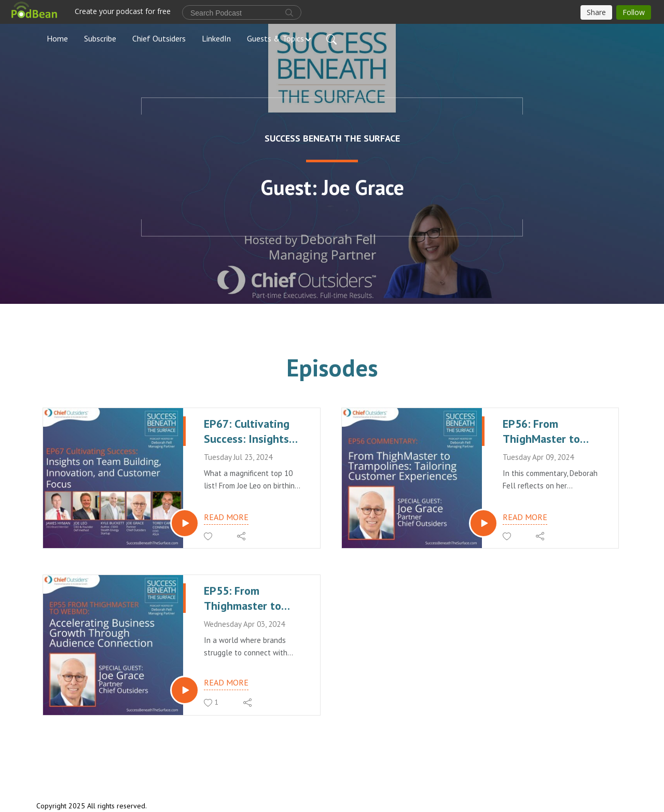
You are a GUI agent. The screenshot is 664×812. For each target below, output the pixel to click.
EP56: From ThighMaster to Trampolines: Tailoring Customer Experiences (550, 431)
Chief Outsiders (159, 38)
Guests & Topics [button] (275, 38)
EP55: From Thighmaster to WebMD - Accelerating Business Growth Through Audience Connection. (249, 598)
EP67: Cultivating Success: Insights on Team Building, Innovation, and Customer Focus (247, 431)
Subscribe (100, 38)
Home (57, 38)
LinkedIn (216, 38)
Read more (226, 517)
